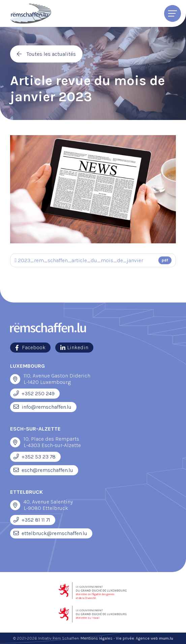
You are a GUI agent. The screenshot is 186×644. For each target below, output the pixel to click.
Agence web (147, 638)
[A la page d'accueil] (31, 13)
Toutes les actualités (51, 54)
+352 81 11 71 (36, 520)
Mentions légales (97, 638)
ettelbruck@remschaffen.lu (54, 533)
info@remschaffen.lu (46, 407)
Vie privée (125, 638)
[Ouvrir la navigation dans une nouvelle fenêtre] (15, 379)
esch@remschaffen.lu (47, 470)
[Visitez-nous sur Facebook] (30, 348)
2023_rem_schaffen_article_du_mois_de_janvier (93, 260)
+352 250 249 (38, 393)
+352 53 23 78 (39, 457)
